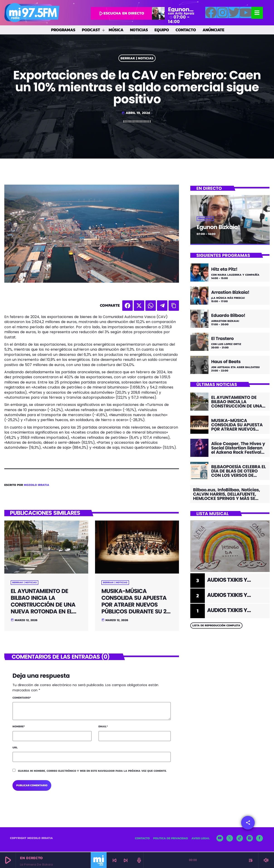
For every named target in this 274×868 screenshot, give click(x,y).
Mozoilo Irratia (37, 485)
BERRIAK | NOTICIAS (137, 58)
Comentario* (22, 698)
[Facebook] (259, 839)
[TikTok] (240, 839)
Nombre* (19, 727)
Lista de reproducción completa (216, 626)
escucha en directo (121, 13)
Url (15, 748)
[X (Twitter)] (230, 839)
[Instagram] (250, 839)
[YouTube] (220, 839)
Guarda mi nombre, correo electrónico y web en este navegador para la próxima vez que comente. (92, 771)
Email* (103, 727)
